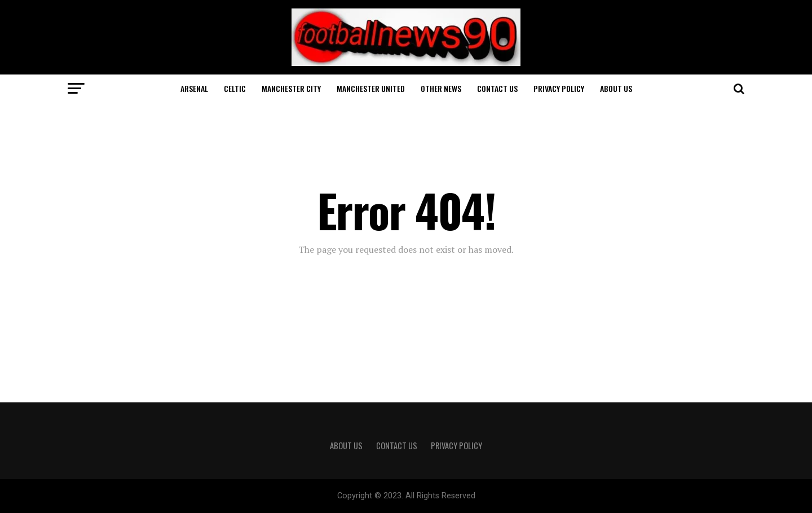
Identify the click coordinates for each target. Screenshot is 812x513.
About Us (616, 88)
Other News (441, 88)
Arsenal (194, 88)
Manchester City (291, 88)
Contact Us (497, 88)
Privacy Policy (559, 88)
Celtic (235, 88)
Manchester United (371, 88)
